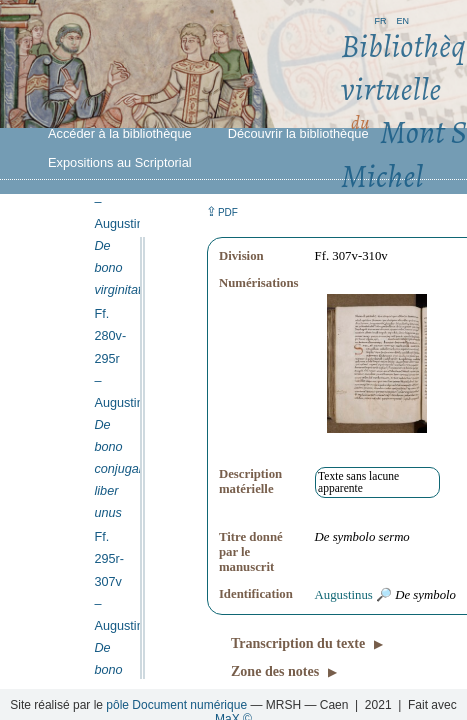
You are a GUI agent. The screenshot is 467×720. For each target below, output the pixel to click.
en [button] (402, 19)
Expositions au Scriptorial (120, 162)
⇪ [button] (222, 211)
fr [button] (380, 19)
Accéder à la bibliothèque (120, 133)
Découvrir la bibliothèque (298, 133)
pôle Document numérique (176, 705)
